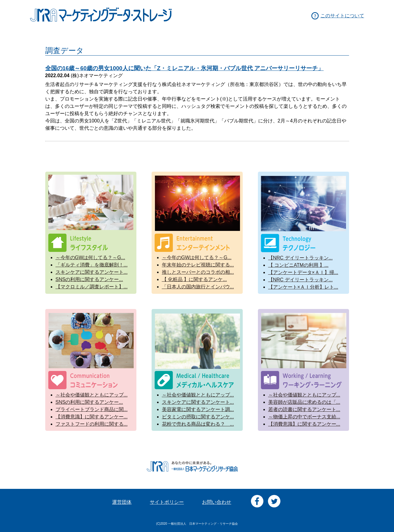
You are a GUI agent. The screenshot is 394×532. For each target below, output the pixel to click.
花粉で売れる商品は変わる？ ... (198, 424)
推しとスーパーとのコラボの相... (198, 272)
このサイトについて (342, 16)
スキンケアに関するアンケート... (92, 272)
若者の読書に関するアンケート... (304, 409)
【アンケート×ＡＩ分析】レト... (303, 287)
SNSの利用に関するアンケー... (89, 279)
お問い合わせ (217, 502)
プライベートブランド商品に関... (92, 409)
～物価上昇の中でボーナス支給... (304, 417)
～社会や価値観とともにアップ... (92, 395)
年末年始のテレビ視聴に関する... (198, 265)
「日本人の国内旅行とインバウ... (198, 287)
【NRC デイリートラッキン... (300, 258)
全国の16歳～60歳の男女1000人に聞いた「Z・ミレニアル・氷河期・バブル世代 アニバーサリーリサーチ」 (185, 68)
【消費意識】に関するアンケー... (92, 417)
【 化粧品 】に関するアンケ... (194, 279)
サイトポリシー (167, 502)
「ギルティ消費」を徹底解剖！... (92, 265)
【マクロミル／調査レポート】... (92, 287)
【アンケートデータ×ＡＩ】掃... (303, 272)
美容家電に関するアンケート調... (198, 409)
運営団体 (122, 502)
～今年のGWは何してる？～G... (90, 257)
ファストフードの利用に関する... (92, 424)
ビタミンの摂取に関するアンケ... (198, 417)
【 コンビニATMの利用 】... (298, 265)
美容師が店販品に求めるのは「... (304, 402)
